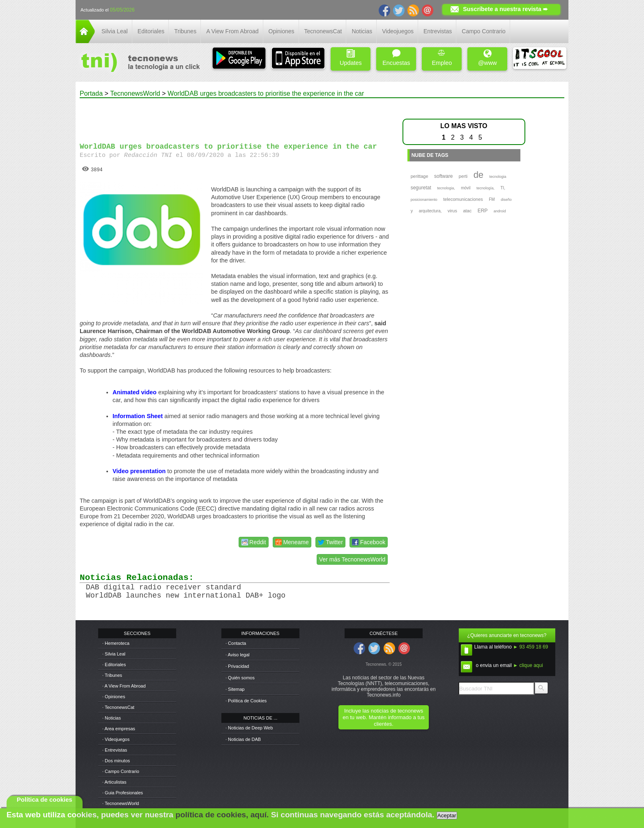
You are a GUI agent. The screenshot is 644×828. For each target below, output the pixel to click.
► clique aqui (528, 665)
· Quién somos (240, 678)
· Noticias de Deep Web (249, 728)
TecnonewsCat (323, 31)
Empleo (442, 58)
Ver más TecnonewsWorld (352, 559)
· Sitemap (235, 689)
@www (488, 58)
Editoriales (151, 31)
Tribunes (185, 31)
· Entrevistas (115, 750)
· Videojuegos (116, 739)
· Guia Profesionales (123, 793)
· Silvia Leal (114, 654)
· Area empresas (119, 729)
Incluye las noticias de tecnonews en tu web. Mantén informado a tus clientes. (383, 717)
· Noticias (112, 718)
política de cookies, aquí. (222, 815)
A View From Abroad (232, 31)
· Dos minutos (116, 761)
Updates (351, 58)
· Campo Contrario (121, 771)
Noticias (362, 31)
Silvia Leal (115, 31)
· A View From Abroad (124, 686)
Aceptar (447, 815)
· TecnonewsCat (118, 707)
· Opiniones (114, 697)
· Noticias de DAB (243, 739)
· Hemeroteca (116, 643)
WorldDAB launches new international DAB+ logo (186, 596)
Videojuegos (398, 31)
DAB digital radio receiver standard (163, 587)
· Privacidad (237, 666)
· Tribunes (112, 675)
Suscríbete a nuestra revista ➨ (505, 9)
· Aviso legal (238, 655)
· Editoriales (114, 665)
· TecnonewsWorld (121, 803)
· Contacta (236, 643)
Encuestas (396, 58)
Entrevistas (438, 31)
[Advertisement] (235, 117)
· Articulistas (114, 782)
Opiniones (282, 31)
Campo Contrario (484, 31)
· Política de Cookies (246, 701)
